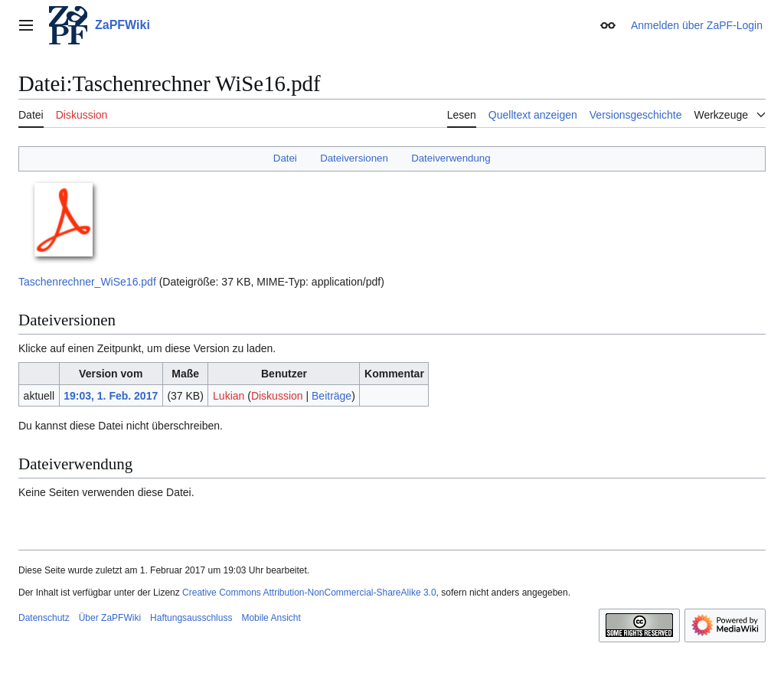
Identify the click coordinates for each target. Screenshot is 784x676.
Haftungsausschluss (191, 618)
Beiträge (332, 396)
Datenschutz (44, 618)
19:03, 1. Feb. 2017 (111, 396)
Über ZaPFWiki (110, 618)
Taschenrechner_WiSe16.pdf (87, 282)
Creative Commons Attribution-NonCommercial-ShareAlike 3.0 (309, 593)
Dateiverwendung (451, 158)
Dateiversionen (354, 158)
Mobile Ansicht (271, 618)
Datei (285, 158)
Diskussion (277, 396)
